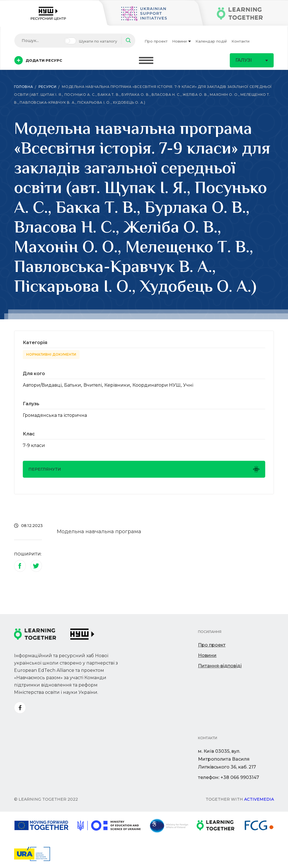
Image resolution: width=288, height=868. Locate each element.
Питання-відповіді (220, 666)
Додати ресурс (38, 60)
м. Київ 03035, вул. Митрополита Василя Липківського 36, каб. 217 (227, 759)
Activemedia (259, 799)
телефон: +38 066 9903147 (229, 777)
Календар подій (211, 41)
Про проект (156, 41)
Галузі (252, 60)
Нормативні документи (51, 354)
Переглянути (144, 469)
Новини (182, 41)
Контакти (240, 41)
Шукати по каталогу (98, 41)
